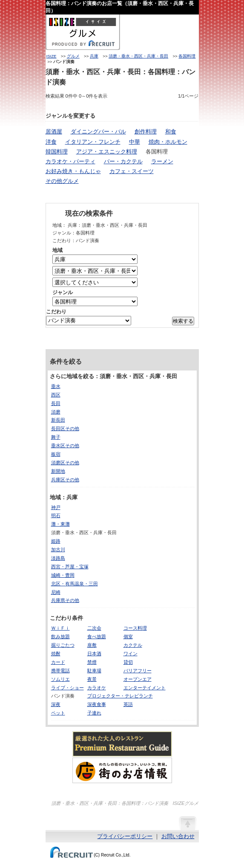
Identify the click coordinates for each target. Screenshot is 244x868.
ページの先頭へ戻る (187, 823)
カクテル (133, 645)
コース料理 (135, 628)
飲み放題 (60, 637)
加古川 (58, 550)
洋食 (51, 142)
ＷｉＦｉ (60, 628)
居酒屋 (54, 132)
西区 (56, 395)
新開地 (58, 471)
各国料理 (187, 56)
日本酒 (94, 654)
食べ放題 (97, 637)
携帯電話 (60, 671)
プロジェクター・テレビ (113, 696)
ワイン (131, 654)
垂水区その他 (65, 446)
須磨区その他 (65, 463)
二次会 (94, 628)
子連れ (94, 713)
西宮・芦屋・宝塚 (70, 567)
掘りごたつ (63, 645)
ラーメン (162, 161)
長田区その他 (65, 428)
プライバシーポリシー (125, 836)
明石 (56, 515)
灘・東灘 (60, 524)
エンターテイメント (145, 688)
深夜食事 (97, 704)
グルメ (73, 56)
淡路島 (58, 558)
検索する (183, 321)
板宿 (56, 454)
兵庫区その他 (65, 480)
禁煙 (92, 662)
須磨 (56, 412)
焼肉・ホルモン (168, 142)
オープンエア (138, 679)
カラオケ (97, 688)
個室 (128, 637)
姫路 (56, 541)
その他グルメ (62, 181)
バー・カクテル (123, 161)
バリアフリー (138, 671)
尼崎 (56, 592)
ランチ (146, 696)
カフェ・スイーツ (132, 171)
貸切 (128, 662)
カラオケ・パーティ (70, 161)
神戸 (56, 507)
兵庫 (94, 56)
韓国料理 (57, 152)
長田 (56, 403)
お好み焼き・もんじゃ (73, 171)
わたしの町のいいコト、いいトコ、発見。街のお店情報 (122, 770)
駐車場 (94, 671)
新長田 (58, 420)
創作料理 (146, 132)
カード (58, 662)
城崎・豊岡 (63, 575)
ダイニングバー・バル (98, 132)
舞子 (56, 437)
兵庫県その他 (65, 600)
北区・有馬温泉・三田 (75, 584)
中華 (135, 142)
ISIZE (52, 56)
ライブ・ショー (67, 688)
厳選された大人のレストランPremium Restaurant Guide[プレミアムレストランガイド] (122, 744)
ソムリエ (60, 679)
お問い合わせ (178, 836)
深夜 (56, 704)
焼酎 (56, 654)
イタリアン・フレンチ (93, 142)
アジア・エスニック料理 (107, 152)
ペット (58, 713)
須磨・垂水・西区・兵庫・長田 (138, 56)
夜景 (92, 679)
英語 (128, 704)
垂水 (56, 386)
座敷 (92, 645)
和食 (171, 132)
